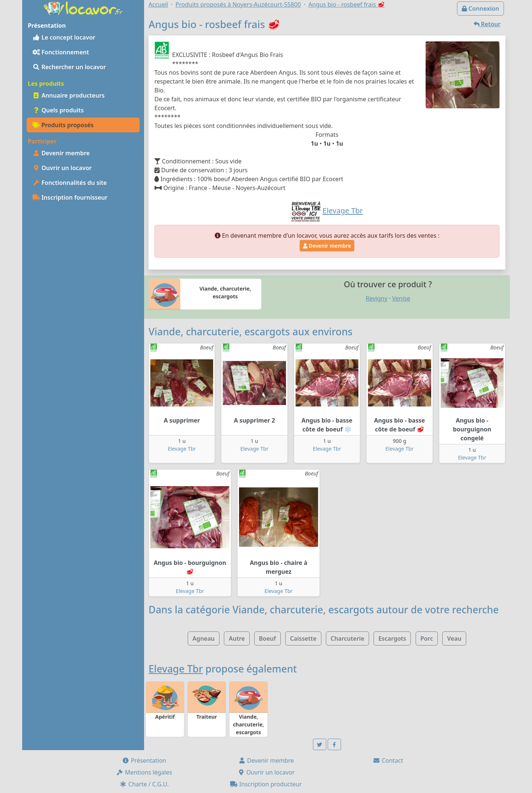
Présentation (144, 760)
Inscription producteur (266, 784)
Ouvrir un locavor (62, 168)
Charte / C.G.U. (144, 784)
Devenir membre (61, 153)
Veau (454, 638)
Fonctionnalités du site (70, 183)
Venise (401, 298)
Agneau (204, 638)
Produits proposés (63, 125)
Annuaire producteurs (69, 95)
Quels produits (58, 110)
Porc (427, 638)
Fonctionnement (61, 52)
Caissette (303, 638)
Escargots (392, 638)
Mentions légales (144, 772)
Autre (237, 638)
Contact (388, 760)
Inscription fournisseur (70, 197)
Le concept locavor (64, 37)
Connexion (480, 9)
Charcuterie (347, 638)
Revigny (377, 298)
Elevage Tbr (182, 449)
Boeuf (267, 638)
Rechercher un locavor (69, 67)
